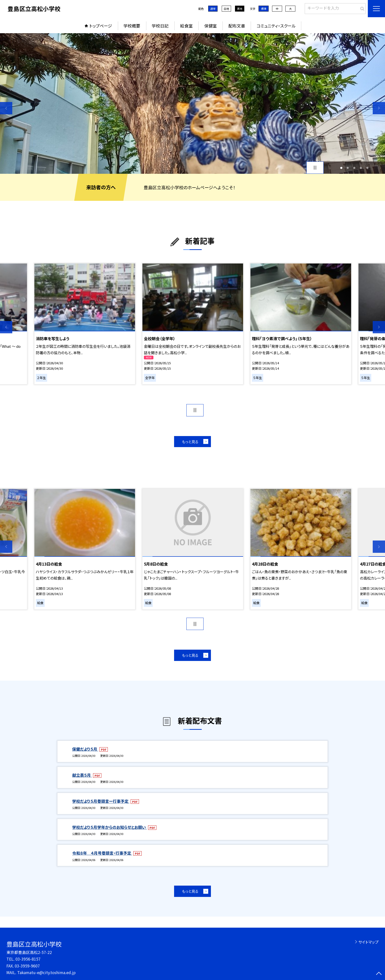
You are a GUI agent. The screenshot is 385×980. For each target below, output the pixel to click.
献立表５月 (82, 775)
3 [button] (354, 168)
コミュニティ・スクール (276, 26)
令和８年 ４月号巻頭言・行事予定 (102, 853)
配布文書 (237, 26)
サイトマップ (368, 942)
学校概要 (132, 26)
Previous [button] (6, 108)
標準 (264, 9)
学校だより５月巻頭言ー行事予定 (101, 801)
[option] (192, 103)
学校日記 (160, 26)
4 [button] (361, 168)
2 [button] (348, 168)
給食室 (186, 26)
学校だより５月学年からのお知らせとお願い (110, 827)
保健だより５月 (85, 749)
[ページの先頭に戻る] (379, 974)
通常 (213, 9)
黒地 (240, 9)
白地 (226, 9)
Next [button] (379, 108)
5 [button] (367, 168)
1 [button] (341, 168)
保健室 (211, 26)
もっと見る (190, 442)
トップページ (101, 26)
